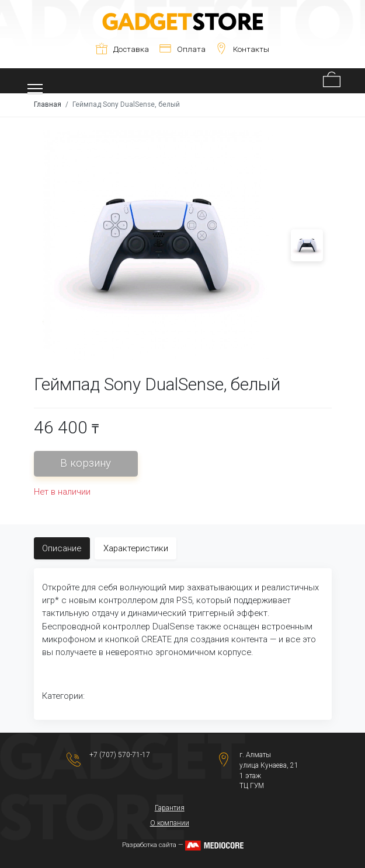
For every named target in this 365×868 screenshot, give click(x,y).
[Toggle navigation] (35, 81)
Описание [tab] (62, 548)
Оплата (182, 49)
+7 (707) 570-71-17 (120, 755)
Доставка (122, 49)
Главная (48, 104)
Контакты (242, 49)
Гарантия (170, 808)
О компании (170, 823)
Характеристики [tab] (136, 548)
